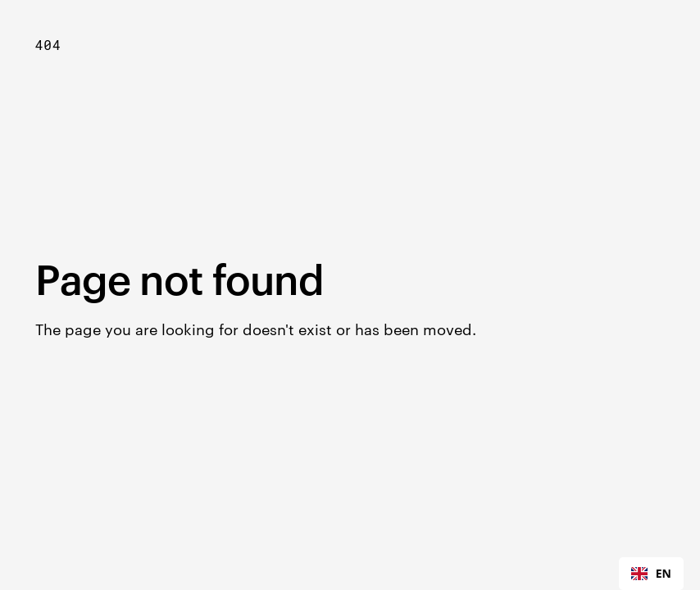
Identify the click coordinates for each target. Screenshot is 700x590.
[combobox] (651, 574)
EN (651, 573)
